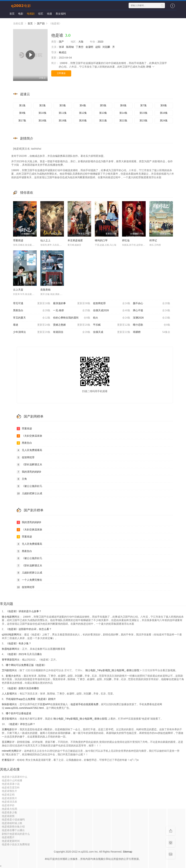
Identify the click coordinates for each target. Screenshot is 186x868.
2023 (100, 42)
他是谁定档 (8, 795)
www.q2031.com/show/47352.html (24, 708)
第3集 (63, 105)
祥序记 (153, 240)
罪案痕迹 (18, 240)
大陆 (81, 42)
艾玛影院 (7, 670)
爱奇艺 (68, 670)
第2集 (43, 105)
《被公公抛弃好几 (29, 486)
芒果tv (79, 670)
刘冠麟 (106, 47)
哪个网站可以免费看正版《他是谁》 (26, 665)
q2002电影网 (9, 635)
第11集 (63, 113)
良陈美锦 (45, 290)
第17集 (22, 120)
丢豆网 (6, 742)
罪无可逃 (32, 303)
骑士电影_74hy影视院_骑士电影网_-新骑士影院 (113, 670)
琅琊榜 (152, 332)
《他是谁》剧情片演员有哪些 (22, 688)
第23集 (143, 120)
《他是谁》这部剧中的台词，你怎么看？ (29, 629)
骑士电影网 (8, 617)
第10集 (43, 113)
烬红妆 (126, 240)
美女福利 (61, 14)
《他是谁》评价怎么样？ (21, 724)
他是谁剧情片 (9, 798)
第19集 (63, 120)
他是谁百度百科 (11, 788)
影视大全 (11, 676)
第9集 (22, 113)
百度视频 (147, 670)
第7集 (143, 105)
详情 (150, 67)
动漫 (49, 14)
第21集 (103, 120)
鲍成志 (63, 52)
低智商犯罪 (112, 303)
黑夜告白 (32, 311)
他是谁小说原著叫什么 (15, 777)
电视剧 (31, 14)
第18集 (43, 120)
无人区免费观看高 (29, 450)
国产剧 (41, 23)
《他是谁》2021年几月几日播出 (24, 654)
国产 (61, 42)
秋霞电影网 (8, 649)
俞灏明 (89, 47)
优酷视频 (31, 670)
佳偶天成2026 (112, 311)
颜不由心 (152, 303)
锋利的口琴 (101, 240)
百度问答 (55, 649)
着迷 (32, 325)
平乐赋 (112, 325)
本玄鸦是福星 (75, 240)
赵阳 (98, 47)
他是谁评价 (8, 805)
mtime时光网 (9, 751)
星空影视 (7, 719)
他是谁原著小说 (11, 784)
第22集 (123, 120)
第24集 (164, 120)
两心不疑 (152, 311)
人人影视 (7, 694)
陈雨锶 (70, 47)
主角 (22, 479)
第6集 (123, 105)
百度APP (45, 704)
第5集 (103, 105)
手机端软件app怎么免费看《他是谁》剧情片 (31, 699)
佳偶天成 (112, 332)
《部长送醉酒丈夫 (29, 465)
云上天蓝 (18, 290)
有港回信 (72, 332)
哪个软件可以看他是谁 (19, 713)
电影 (21, 14)
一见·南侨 (72, 311)
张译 (61, 47)
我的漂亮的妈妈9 (29, 472)
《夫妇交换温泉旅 (29, 436)
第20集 (83, 120)
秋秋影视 (7, 704)
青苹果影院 (8, 660)
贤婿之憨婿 (72, 325)
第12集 (83, 113)
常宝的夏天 (32, 318)
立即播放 (61, 73)
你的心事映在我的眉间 (72, 318)
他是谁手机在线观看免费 (84, 704)
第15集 (143, 113)
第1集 (22, 105)
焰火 (112, 318)
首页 (12, 14)
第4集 (83, 105)
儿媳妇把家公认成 (29, 494)
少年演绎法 (32, 332)
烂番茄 (6, 760)
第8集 (164, 105)
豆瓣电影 (7, 729)
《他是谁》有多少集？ (19, 643)
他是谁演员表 (9, 802)
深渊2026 (152, 318)
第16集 (164, 113)
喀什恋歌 (152, 325)
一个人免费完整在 (29, 580)
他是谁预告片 (9, 791)
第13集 (103, 113)
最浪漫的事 (72, 303)
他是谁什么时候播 (12, 780)
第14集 (123, 113)
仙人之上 (45, 240)
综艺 (41, 14)
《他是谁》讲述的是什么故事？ (24, 611)
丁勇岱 (80, 47)
